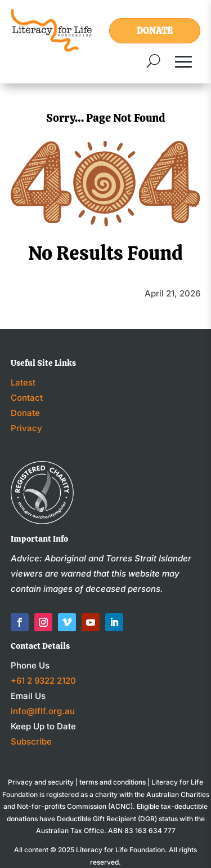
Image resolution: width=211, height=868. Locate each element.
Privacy (26, 428)
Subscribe (31, 741)
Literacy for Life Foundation (120, 850)
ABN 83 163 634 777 (142, 831)
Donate (155, 31)
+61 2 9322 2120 (43, 681)
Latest (23, 382)
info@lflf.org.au (43, 711)
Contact (27, 398)
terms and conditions (113, 782)
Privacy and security (41, 782)
